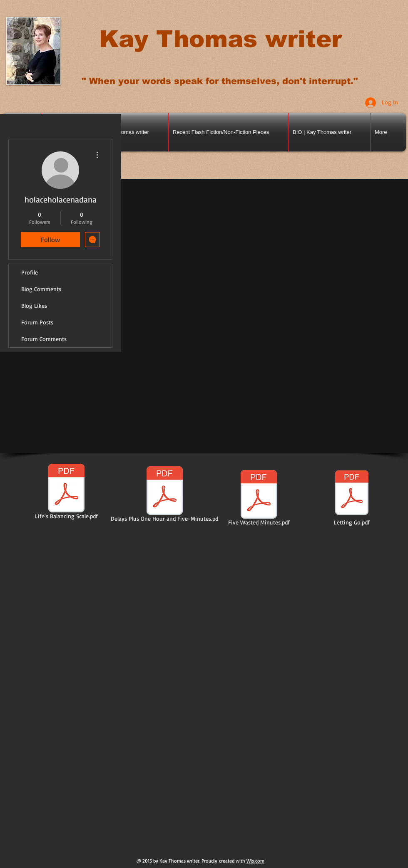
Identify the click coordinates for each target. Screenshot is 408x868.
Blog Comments (41, 289)
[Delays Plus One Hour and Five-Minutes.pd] (164, 495)
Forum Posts (37, 322)
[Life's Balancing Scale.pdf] (66, 493)
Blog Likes (34, 305)
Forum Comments (44, 339)
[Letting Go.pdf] (352, 497)
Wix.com (255, 861)
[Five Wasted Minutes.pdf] (259, 499)
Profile (30, 272)
